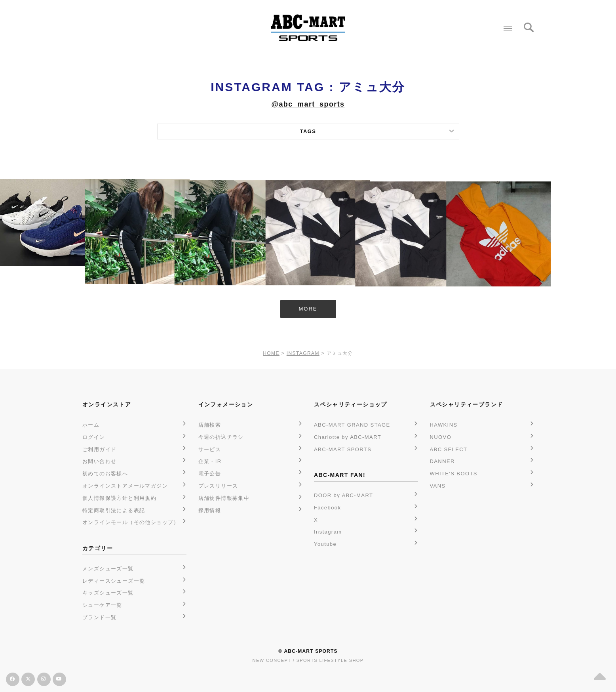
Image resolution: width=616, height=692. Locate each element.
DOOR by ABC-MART (343, 495)
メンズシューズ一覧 (108, 569)
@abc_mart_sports (308, 104)
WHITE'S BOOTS (454, 474)
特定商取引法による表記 (114, 510)
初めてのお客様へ (105, 474)
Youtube (325, 544)
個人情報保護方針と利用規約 (119, 498)
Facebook (327, 508)
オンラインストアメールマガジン (125, 486)
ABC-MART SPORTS (343, 449)
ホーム (91, 425)
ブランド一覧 (99, 617)
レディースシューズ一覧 (114, 581)
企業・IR (210, 461)
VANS (438, 486)
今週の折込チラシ (221, 437)
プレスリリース (218, 486)
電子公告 (210, 474)
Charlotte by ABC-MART (348, 437)
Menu (506, 25)
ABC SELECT (449, 449)
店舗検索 (210, 425)
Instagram (328, 532)
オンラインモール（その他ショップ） (131, 522)
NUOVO (441, 437)
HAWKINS (444, 425)
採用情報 (210, 510)
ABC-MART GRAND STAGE (352, 425)
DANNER (442, 461)
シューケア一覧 (102, 605)
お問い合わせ (99, 461)
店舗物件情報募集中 (224, 498)
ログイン (94, 437)
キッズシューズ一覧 (108, 593)
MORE (308, 309)
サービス (210, 449)
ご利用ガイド (99, 449)
